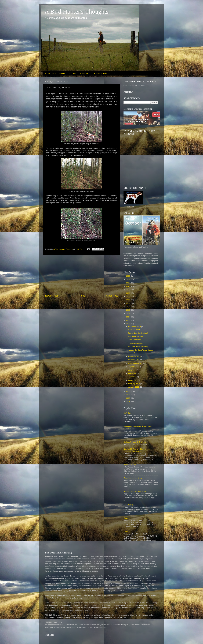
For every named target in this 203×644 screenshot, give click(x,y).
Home (82, 296)
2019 (128, 300)
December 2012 (135, 327)
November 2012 (135, 356)
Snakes (126, 518)
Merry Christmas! (135, 340)
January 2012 (134, 387)
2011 (128, 391)
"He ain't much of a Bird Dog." (104, 73)
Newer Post (52, 296)
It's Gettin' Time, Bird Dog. (138, 347)
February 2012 (134, 384)
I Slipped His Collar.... (136, 343)
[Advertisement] (81, 274)
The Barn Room (134, 330)
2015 (128, 314)
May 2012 (132, 373)
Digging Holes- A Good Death (135, 491)
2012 (128, 324)
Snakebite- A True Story (133, 478)
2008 (128, 401)
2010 (128, 395)
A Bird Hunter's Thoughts (77, 12)
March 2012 (133, 380)
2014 (128, 317)
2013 (128, 320)
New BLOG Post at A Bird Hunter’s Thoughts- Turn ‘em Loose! (137, 450)
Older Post (112, 296)
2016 (128, 310)
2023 (128, 286)
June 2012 (133, 370)
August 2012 (133, 367)
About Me (84, 73)
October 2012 (134, 360)
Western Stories (130, 464)
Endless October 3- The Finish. (136, 442)
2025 (128, 280)
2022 (128, 290)
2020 (128, 296)
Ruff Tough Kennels (135, 336)
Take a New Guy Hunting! (138, 333)
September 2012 (135, 363)
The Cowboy (128, 505)
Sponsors (73, 73)
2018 (128, 303)
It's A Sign (127, 413)
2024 (128, 283)
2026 (128, 276)
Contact (127, 531)
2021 (128, 293)
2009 (128, 398)
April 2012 (133, 377)
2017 (128, 307)
